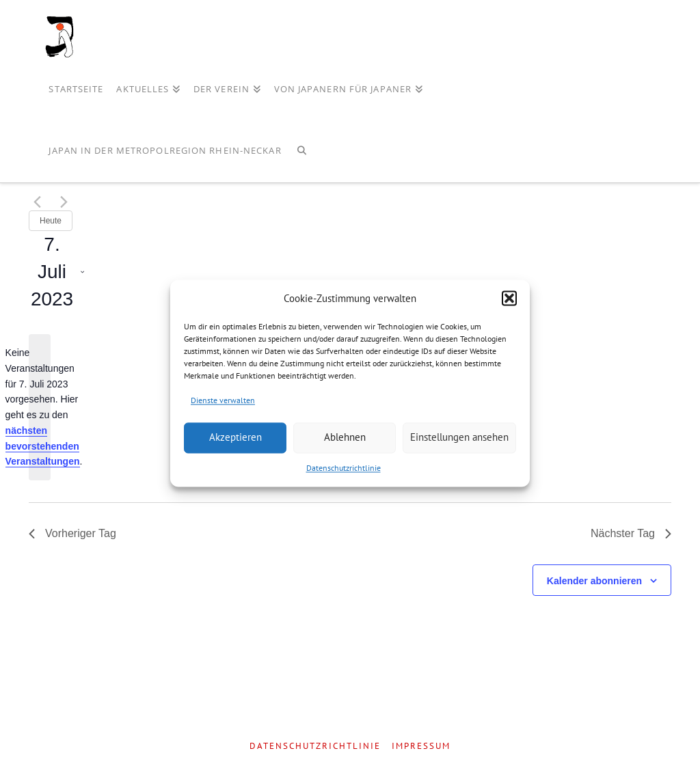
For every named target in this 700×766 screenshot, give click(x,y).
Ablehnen (345, 438)
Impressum (421, 746)
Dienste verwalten (223, 400)
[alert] (40, 407)
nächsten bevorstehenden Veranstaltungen (43, 446)
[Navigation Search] (302, 152)
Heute (51, 221)
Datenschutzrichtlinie (344, 468)
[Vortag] (37, 202)
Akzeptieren (235, 438)
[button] (509, 299)
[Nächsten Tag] (64, 202)
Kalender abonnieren (594, 581)
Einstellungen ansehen (459, 438)
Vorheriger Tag (72, 533)
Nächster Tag (631, 533)
